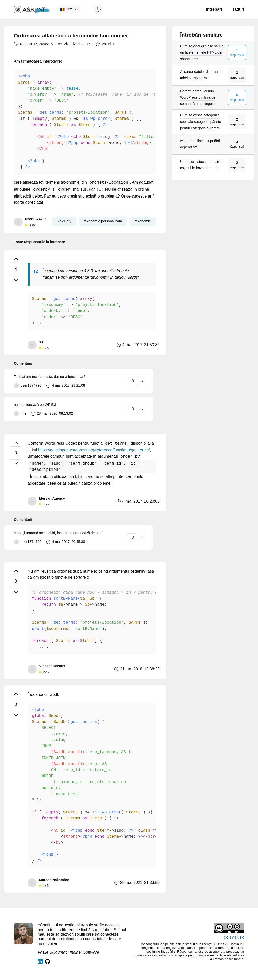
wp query (64, 221)
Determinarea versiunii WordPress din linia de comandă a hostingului (198, 97)
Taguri (238, 9)
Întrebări (214, 9)
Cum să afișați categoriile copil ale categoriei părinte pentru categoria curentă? (201, 122)
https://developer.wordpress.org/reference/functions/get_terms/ (94, 450)
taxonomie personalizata (103, 221)
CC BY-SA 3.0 (234, 938)
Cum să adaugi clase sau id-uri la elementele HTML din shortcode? (202, 52)
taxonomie (143, 221)
